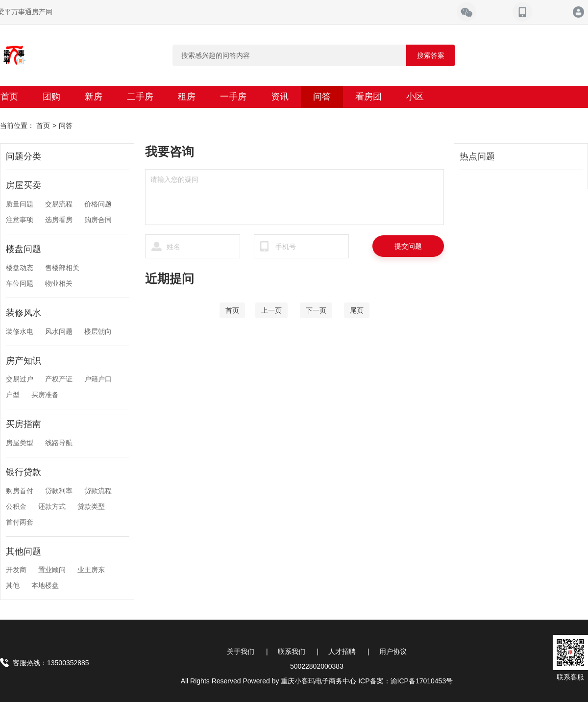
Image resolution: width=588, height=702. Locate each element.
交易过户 (20, 379)
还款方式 (52, 506)
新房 (94, 97)
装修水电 (20, 331)
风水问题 (59, 331)
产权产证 (59, 379)
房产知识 (24, 361)
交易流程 (59, 204)
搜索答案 (431, 55)
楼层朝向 (98, 331)
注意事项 (20, 220)
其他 (13, 585)
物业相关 (59, 283)
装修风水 (24, 313)
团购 (51, 97)
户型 (13, 395)
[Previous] (271, 310)
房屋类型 (20, 443)
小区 (415, 97)
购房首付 (20, 491)
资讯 (280, 97)
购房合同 (98, 220)
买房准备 (45, 395)
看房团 (368, 97)
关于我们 (241, 652)
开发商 (16, 570)
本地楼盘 (45, 585)
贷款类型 (91, 506)
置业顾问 (52, 570)
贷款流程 (98, 491)
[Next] (316, 310)
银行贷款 (24, 472)
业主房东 (91, 570)
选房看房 (59, 220)
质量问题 (20, 204)
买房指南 (24, 424)
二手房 (140, 97)
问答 (322, 97)
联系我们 (292, 652)
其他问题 (24, 552)
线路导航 (59, 443)
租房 (187, 97)
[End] (357, 310)
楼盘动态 (20, 268)
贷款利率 (59, 491)
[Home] (232, 310)
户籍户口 (98, 379)
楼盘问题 (24, 249)
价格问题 (98, 204)
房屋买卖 (24, 185)
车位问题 (20, 283)
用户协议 (393, 652)
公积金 (16, 506)
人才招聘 (342, 652)
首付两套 (20, 522)
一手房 (233, 97)
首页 (43, 125)
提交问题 (408, 246)
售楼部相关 (62, 268)
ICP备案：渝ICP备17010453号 (405, 681)
